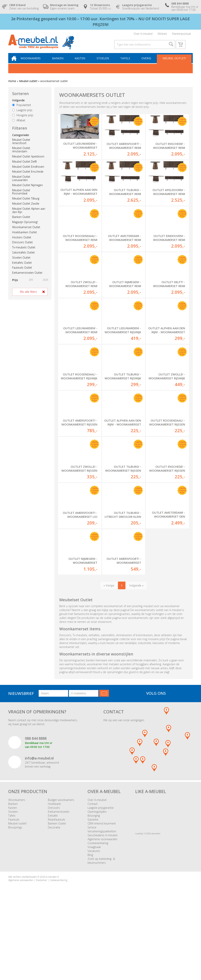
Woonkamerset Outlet (26, 232)
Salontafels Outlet (23, 257)
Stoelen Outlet (21, 262)
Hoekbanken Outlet (25, 237)
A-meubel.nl (52, 948)
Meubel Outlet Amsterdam (21, 154)
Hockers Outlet (22, 242)
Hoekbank (54, 875)
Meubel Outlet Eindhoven (28, 171)
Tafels (126, 62)
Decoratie (54, 899)
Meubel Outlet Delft (25, 166)
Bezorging (94, 887)
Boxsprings (15, 899)
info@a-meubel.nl (39, 830)
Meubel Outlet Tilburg (26, 203)
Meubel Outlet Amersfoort (21, 146)
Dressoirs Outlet (22, 247)
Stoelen (104, 62)
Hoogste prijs (23, 120)
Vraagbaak (94, 918)
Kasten (82, 62)
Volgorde (18, 105)
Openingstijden (97, 883)
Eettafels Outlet (22, 267)
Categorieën (21, 140)
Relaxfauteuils (57, 891)
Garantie (93, 891)
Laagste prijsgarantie (101, 879)
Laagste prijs (22, 115)
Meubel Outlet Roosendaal (21, 196)
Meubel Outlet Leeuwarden (21, 183)
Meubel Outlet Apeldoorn (28, 161)
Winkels (162, 34)
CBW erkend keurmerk (102, 895)
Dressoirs (54, 879)
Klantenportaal (181, 34)
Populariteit (22, 110)
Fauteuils (14, 891)
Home (12, 86)
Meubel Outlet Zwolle (26, 208)
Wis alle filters (28, 296)
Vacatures (94, 922)
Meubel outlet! (174, 62)
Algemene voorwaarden (102, 911)
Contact (93, 875)
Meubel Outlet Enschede (28, 176)
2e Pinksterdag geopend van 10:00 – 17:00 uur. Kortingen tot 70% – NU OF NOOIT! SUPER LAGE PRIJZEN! (100, 22)
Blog (90, 926)
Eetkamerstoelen (59, 883)
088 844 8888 (36, 810)
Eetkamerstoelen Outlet (27, 277)
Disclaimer (42, 952)
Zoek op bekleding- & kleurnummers (101, 932)
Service (92, 899)
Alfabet (19, 125)
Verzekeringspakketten (102, 903)
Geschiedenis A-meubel (102, 907)
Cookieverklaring (98, 915)
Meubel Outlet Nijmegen (27, 190)
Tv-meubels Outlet (24, 252)
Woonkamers (34, 62)
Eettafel (53, 887)
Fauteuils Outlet (22, 272)
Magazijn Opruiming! (25, 227)
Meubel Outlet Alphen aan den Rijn (29, 215)
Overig (147, 62)
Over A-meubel (143, 34)
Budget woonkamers (61, 871)
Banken (61, 62)
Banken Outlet (21, 222)
